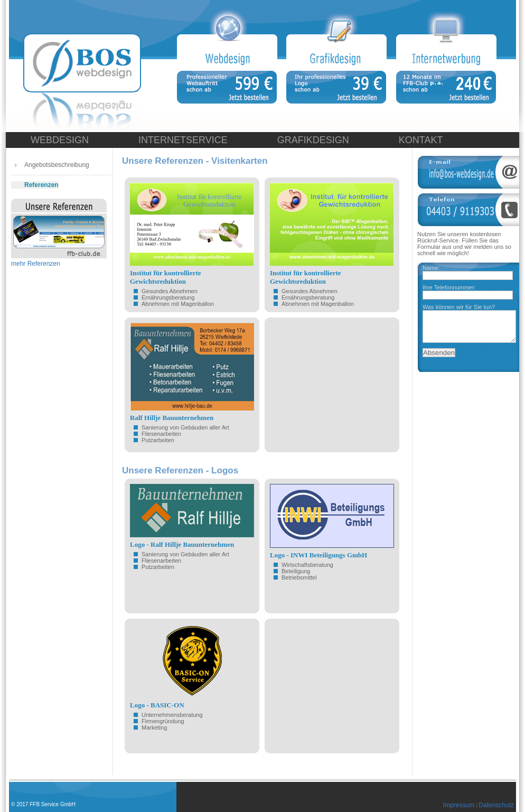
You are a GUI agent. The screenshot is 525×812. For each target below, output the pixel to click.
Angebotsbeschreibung (57, 165)
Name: (431, 268)
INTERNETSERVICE (183, 140)
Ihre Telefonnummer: (449, 287)
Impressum (459, 805)
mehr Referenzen (36, 264)
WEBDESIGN (60, 140)
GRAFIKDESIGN (313, 140)
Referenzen (41, 185)
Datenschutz (496, 805)
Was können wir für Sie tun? (459, 307)
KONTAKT (421, 140)
